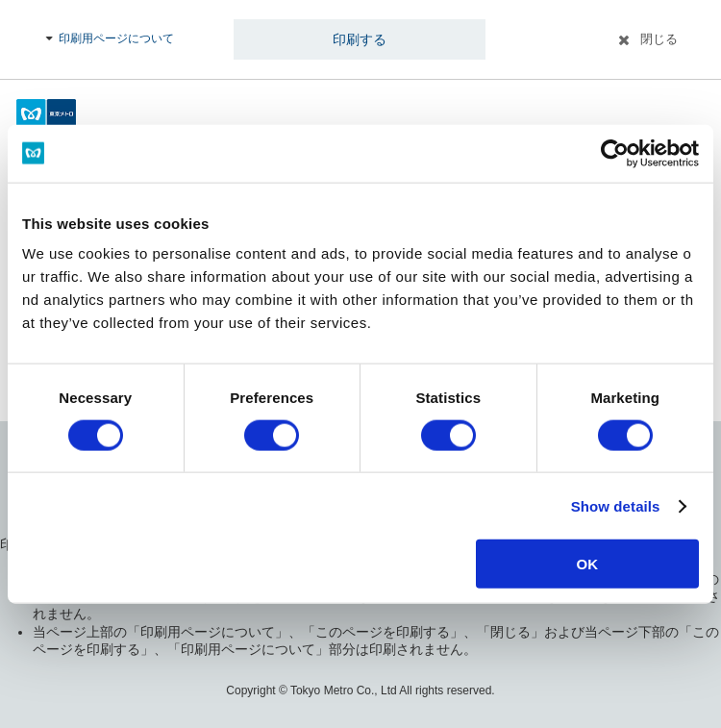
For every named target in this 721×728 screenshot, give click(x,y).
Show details (616, 505)
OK (588, 564)
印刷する (360, 39)
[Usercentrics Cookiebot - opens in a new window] (615, 153)
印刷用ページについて (116, 38)
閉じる (659, 39)
